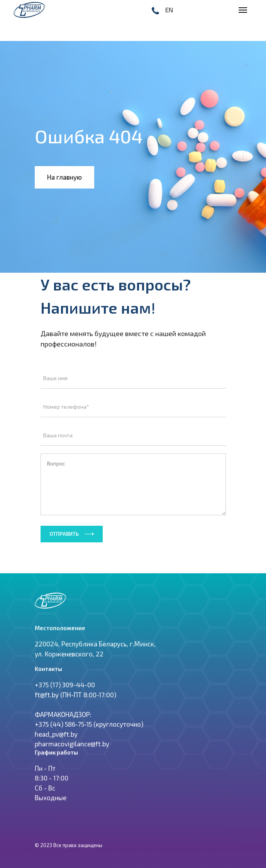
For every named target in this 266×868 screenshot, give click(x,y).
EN (169, 10)
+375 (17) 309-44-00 (65, 696)
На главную (64, 177)
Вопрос (133, 484)
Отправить (64, 534)
